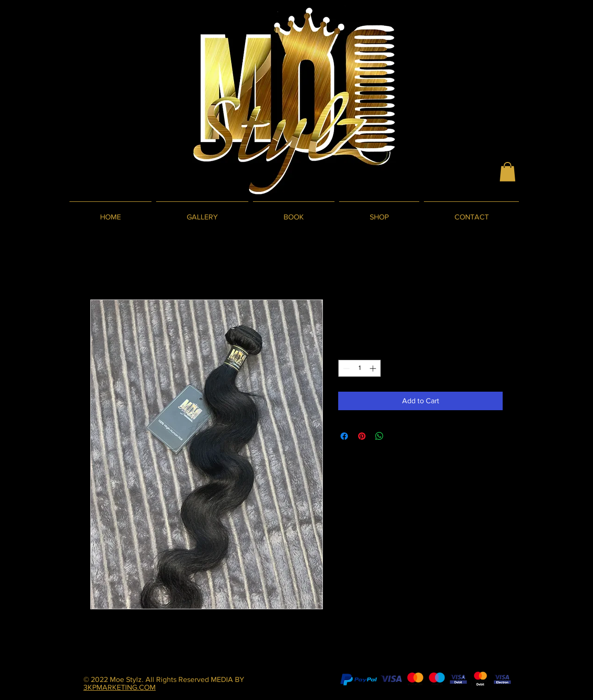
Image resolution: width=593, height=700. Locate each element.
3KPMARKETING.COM (120, 687)
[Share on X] (397, 436)
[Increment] (374, 368)
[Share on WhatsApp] (379, 436)
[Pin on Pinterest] (362, 436)
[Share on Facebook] (344, 436)
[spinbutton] (360, 368)
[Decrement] (345, 368)
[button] (508, 172)
